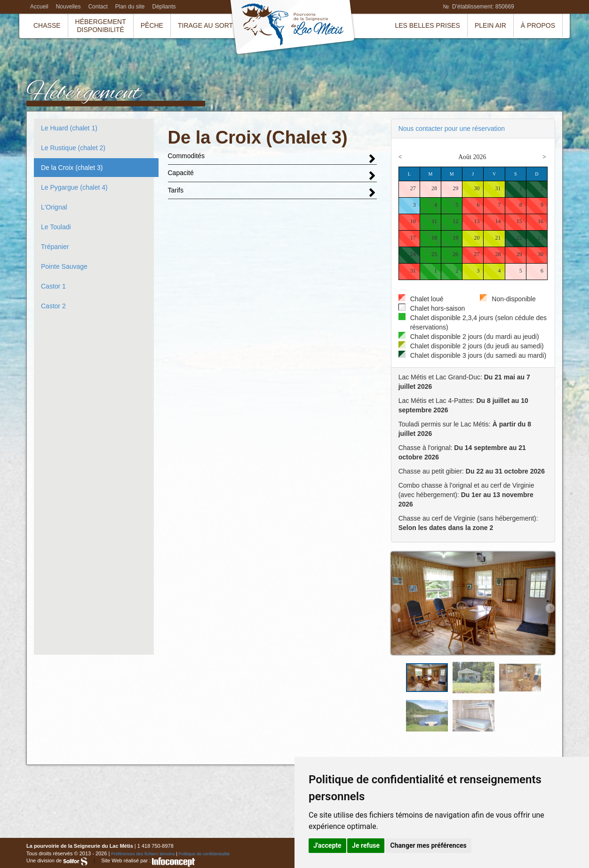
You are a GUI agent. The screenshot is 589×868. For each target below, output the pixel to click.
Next (550, 608)
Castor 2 (53, 306)
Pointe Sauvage (64, 266)
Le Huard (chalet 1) (69, 128)
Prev (396, 608)
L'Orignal (54, 207)
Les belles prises (427, 25)
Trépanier (55, 247)
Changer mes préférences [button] (429, 845)
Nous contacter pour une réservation (452, 129)
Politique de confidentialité (204, 854)
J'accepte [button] (327, 845)
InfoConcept (174, 862)
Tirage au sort (205, 25)
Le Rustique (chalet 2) (73, 148)
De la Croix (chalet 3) (72, 168)
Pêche (152, 25)
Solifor (75, 861)
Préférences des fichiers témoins (143, 854)
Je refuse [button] (366, 845)
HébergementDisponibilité (101, 26)
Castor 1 (53, 286)
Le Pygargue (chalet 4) (74, 187)
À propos (538, 25)
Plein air (490, 25)
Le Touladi (56, 227)
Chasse (47, 25)
